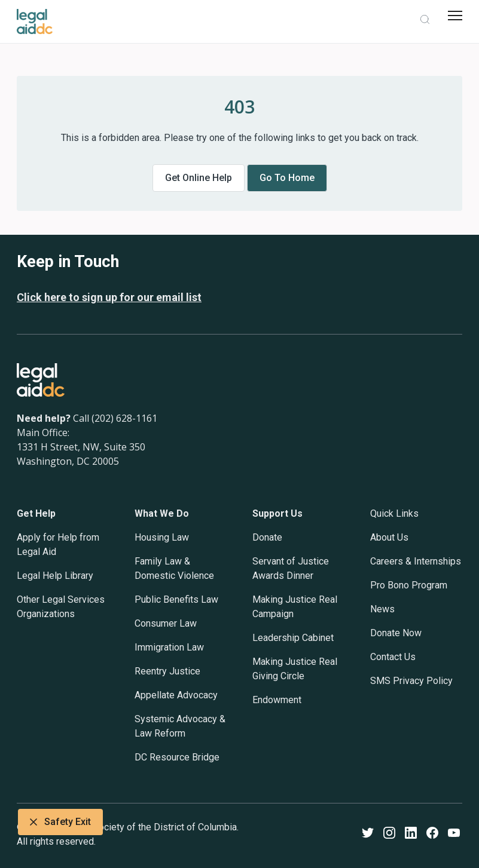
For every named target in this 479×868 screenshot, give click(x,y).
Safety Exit (60, 822)
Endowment (277, 700)
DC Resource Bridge (177, 757)
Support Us (277, 513)
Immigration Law (169, 647)
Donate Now (396, 633)
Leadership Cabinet (293, 638)
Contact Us (393, 657)
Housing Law (162, 537)
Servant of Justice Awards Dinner (291, 568)
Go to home (287, 178)
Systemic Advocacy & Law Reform (180, 726)
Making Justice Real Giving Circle (295, 669)
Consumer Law (166, 623)
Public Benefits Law (176, 599)
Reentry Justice (167, 671)
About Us (389, 537)
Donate (267, 537)
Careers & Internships (416, 561)
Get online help (199, 178)
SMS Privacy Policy (411, 681)
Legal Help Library (55, 576)
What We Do (162, 513)
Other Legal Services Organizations (61, 607)
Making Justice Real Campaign (295, 607)
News (382, 609)
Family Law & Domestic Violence (174, 568)
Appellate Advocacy (176, 695)
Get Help (36, 513)
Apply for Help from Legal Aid (58, 545)
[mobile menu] (455, 16)
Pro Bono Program (409, 585)
